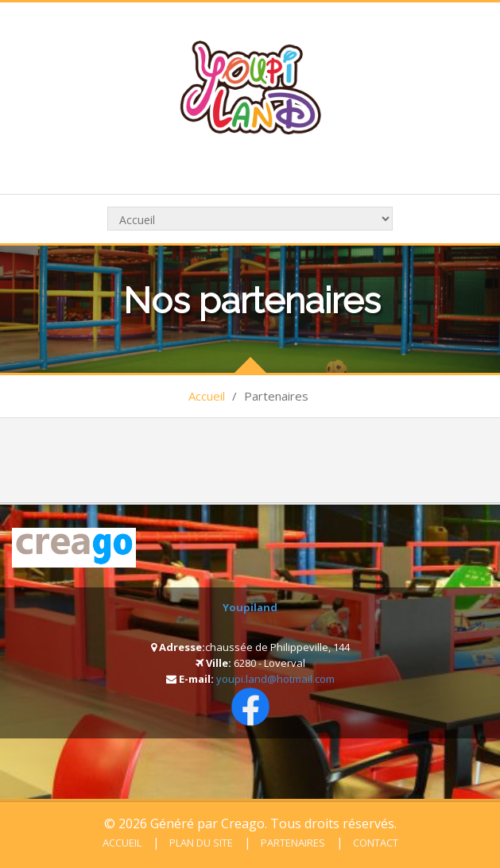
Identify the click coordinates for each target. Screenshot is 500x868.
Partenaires (292, 843)
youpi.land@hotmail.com (275, 679)
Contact (374, 843)
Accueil (207, 396)
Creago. (244, 823)
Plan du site (200, 843)
